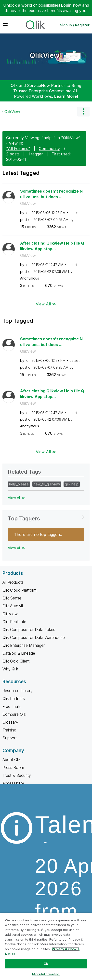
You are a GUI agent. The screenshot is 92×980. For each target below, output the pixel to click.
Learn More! (66, 96)
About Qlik (12, 760)
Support (10, 738)
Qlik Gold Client (16, 661)
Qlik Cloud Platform (20, 590)
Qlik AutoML (13, 606)
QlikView (45, 55)
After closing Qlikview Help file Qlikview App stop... (52, 246)
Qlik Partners (14, 698)
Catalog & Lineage (19, 653)
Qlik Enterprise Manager (24, 645)
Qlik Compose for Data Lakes (29, 630)
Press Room (13, 767)
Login (66, 5)
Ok (46, 963)
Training (9, 730)
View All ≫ (46, 304)
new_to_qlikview (47, 484)
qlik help (72, 484)
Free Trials (12, 706)
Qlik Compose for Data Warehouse (34, 637)
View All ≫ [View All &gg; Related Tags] (17, 498)
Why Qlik (10, 669)
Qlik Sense (12, 598)
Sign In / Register (75, 25)
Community (49, 149)
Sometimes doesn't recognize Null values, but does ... (51, 194)
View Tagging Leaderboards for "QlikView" (46, 517)
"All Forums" (18, 149)
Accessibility (13, 783)
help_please (19, 484)
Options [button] (83, 112)
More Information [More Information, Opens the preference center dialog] (46, 974)
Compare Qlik (14, 714)
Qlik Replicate (14, 622)
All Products (13, 582)
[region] (46, 946)
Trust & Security (17, 775)
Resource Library (18, 691)
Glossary (10, 722)
